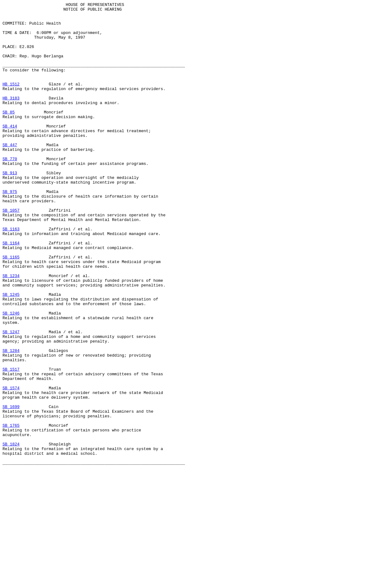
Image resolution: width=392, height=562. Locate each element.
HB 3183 (11, 118)
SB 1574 (11, 465)
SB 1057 (11, 252)
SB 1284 (11, 420)
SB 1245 (11, 353)
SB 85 (9, 134)
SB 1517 (11, 443)
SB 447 (10, 174)
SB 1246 (11, 376)
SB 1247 (11, 398)
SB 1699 (11, 488)
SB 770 (10, 190)
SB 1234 (11, 331)
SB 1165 (11, 308)
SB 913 (10, 207)
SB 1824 (11, 533)
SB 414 (10, 151)
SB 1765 (11, 510)
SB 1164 (11, 291)
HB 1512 (11, 101)
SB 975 (10, 230)
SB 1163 (11, 275)
